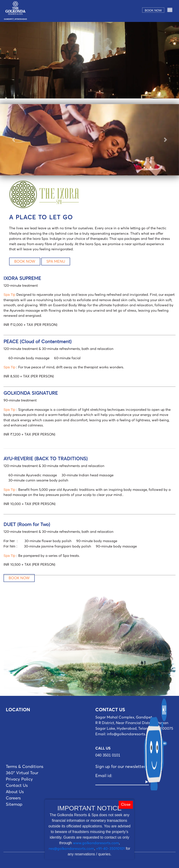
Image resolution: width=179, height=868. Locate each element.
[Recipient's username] (120, 782)
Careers (13, 798)
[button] (13, 140)
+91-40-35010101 (110, 849)
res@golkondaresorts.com (71, 849)
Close (126, 805)
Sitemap (14, 805)
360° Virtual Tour (22, 773)
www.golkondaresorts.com (96, 843)
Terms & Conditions (25, 767)
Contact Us (17, 786)
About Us (15, 792)
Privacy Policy (19, 779)
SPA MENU (56, 261)
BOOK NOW (25, 261)
